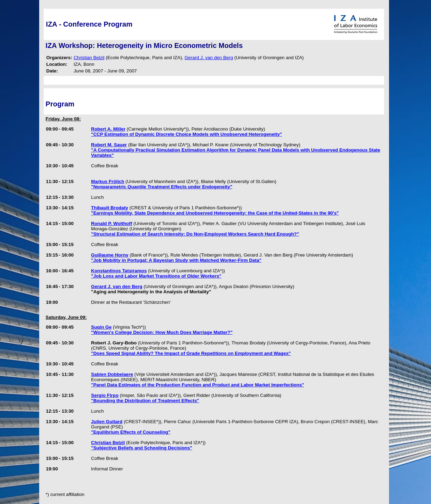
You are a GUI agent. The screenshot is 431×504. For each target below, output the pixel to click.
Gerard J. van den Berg (209, 58)
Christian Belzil (89, 58)
